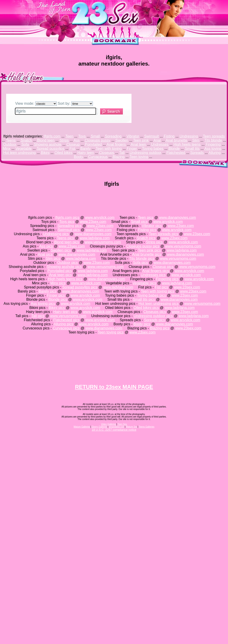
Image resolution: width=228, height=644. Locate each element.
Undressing (189, 136)
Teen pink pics (149, 250)
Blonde (174, 149)
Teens (11, 140)
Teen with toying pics (158, 291)
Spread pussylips (51, 149)
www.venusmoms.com (103, 242)
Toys (82, 136)
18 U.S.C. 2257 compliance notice (114, 430)
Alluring (215, 153)
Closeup (73, 144)
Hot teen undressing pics (159, 304)
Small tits (192, 149)
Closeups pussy (98, 140)
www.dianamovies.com (177, 218)
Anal (157, 140)
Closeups (107, 153)
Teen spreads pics (164, 234)
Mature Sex (132, 427)
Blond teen (46, 140)
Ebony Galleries (100, 427)
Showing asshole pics (64, 267)
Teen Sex (122, 424)
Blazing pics (160, 328)
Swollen (122, 140)
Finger (132, 149)
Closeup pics (163, 267)
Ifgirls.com (52, 136)
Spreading (113, 136)
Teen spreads (214, 136)
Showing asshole (48, 144)
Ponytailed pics (60, 271)
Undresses (160, 144)
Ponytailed (93, 144)
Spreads (197, 153)
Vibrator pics (152, 226)
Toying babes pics (152, 295)
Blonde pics (58, 299)
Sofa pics (141, 263)
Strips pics (154, 242)
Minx (7, 149)
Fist (72, 149)
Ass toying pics (43, 304)
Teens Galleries (147, 427)
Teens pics (65, 238)
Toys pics (67, 222)
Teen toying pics (111, 332)
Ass (77, 140)
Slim (196, 140)
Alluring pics (63, 324)
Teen (69, 136)
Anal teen (138, 144)
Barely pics (47, 291)
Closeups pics (155, 312)
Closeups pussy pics (143, 246)
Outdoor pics (68, 263)
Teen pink (141, 140)
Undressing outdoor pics (153, 316)
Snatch (26, 140)
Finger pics (56, 295)
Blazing (119, 157)
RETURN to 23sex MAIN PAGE (114, 387)
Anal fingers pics (156, 271)
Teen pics (146, 218)
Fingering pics (167, 279)
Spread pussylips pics (80, 287)
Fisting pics (147, 230)
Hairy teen (86, 153)
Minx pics (58, 283)
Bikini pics (57, 308)
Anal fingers (116, 144)
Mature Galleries (82, 427)
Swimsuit (151, 136)
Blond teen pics (67, 242)
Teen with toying (109, 149)
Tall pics (38, 316)
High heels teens (187, 144)
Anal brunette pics (147, 254)
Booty (78, 157)
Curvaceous (98, 157)
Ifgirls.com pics (67, 218)
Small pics (139, 222)
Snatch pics (146, 238)
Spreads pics (155, 320)
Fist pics (162, 287)
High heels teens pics (65, 279)
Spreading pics (69, 226)
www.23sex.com (93, 222)
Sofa (25, 144)
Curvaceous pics (66, 328)
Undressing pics (56, 234)
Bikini (45, 153)
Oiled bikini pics (146, 308)
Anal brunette (176, 140)
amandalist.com (117, 427)
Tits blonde (213, 140)
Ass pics (46, 246)
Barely (85, 149)
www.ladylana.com (95, 238)
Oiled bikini (63, 153)
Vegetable (24, 149)
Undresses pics (153, 275)
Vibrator (133, 136)
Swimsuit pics (69, 230)
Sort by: (75, 103)
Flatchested (176, 153)
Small (95, 136)
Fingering (213, 144)
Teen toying (139, 157)
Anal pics (45, 254)
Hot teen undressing (19, 153)
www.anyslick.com (100, 218)
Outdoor (10, 144)
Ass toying (213, 149)
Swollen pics (61, 250)
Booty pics (142, 324)
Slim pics (53, 258)
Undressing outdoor (146, 153)
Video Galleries (109, 424)
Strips (64, 140)
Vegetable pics (144, 283)
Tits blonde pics (142, 258)
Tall (122, 153)
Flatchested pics (67, 320)
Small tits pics (144, 299)
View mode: (36, 103)
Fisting (169, 136)
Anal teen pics (61, 275)
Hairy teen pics (65, 312)
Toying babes (153, 149)
